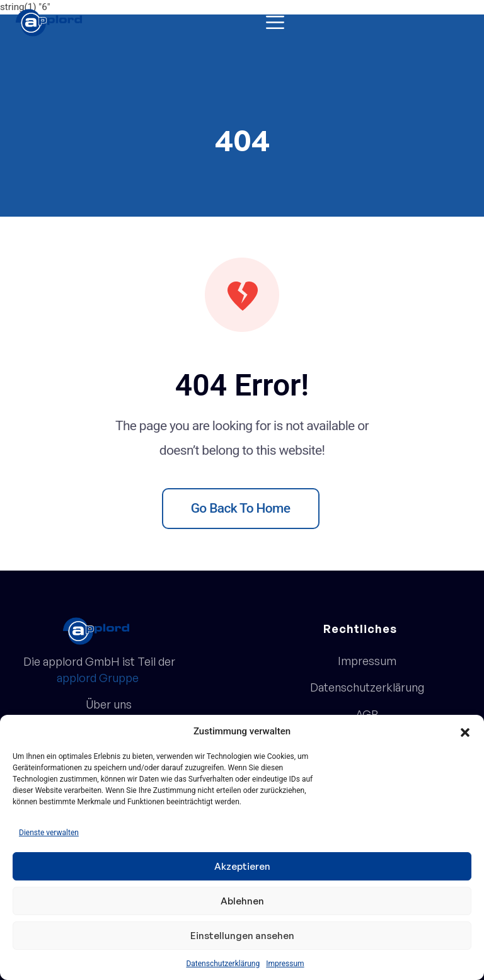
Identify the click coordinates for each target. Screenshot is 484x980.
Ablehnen (242, 901)
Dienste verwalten (49, 833)
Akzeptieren (242, 866)
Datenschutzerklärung (223, 964)
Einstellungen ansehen (242, 936)
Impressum (285, 964)
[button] (465, 731)
